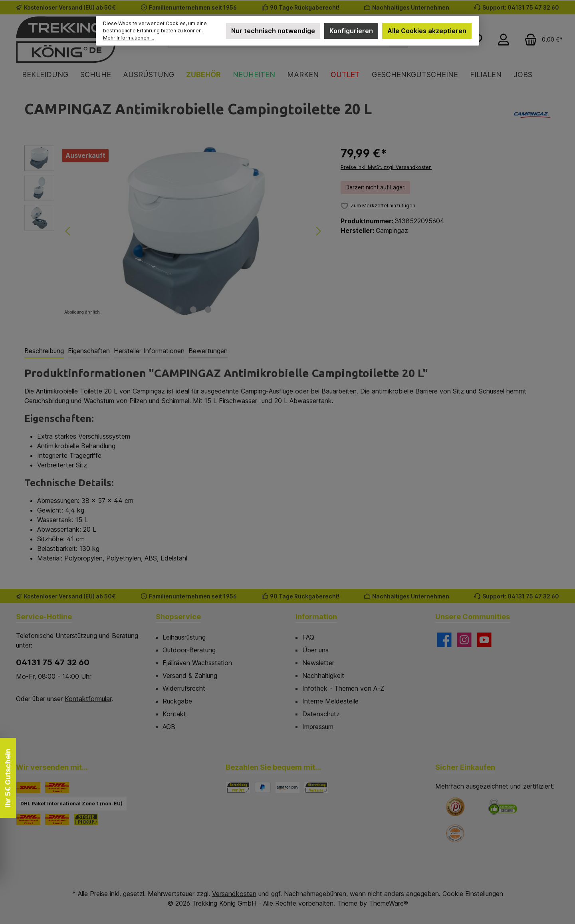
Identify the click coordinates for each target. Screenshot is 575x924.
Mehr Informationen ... (129, 38)
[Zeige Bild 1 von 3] (178, 310)
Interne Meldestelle (330, 701)
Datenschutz (321, 714)
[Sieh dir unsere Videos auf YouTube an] (484, 640)
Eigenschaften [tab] (89, 351)
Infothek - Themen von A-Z (343, 688)
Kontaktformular (88, 699)
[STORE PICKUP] (86, 819)
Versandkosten (234, 894)
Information (316, 617)
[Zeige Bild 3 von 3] (208, 310)
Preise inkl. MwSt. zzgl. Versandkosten (386, 167)
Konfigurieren (351, 31)
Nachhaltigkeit (323, 676)
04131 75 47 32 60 (53, 662)
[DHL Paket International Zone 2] (28, 819)
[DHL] (28, 787)
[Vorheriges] (68, 231)
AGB (169, 727)
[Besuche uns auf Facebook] (444, 640)
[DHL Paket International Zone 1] (57, 787)
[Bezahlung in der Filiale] (238, 787)
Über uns (315, 650)
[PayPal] (263, 787)
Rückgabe (177, 701)
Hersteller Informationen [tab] (149, 351)
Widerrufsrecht (184, 688)
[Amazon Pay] (287, 787)
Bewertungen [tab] (208, 351)
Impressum (318, 727)
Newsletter (318, 663)
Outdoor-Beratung (189, 650)
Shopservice (178, 617)
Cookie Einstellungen (473, 894)
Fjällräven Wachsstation (197, 663)
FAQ (308, 637)
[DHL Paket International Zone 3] (57, 819)
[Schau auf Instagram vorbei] (464, 640)
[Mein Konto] (504, 40)
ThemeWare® (389, 903)
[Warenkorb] (541, 40)
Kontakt (174, 714)
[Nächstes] (318, 231)
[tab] (44, 351)
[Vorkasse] (316, 787)
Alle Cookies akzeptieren (427, 31)
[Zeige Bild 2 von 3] (193, 310)
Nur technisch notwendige (273, 31)
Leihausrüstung (184, 637)
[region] (174, 231)
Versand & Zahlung (190, 676)
